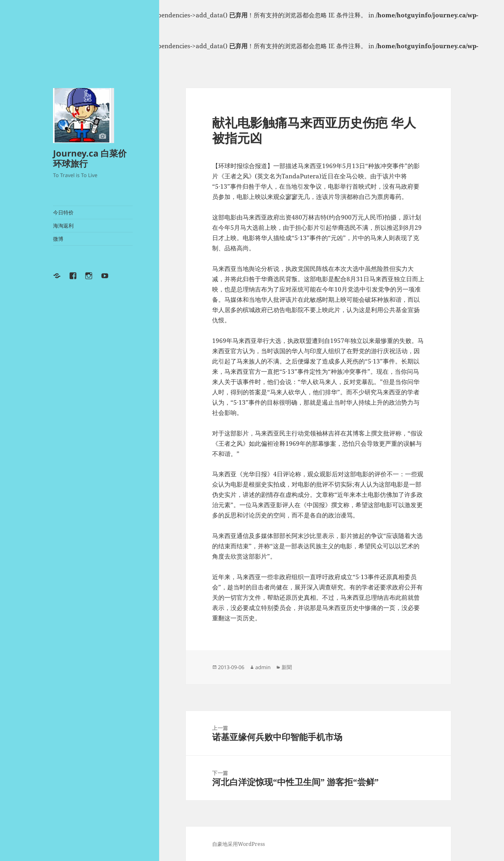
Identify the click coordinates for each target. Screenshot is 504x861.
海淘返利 (63, 226)
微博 (58, 239)
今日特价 (63, 212)
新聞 (287, 667)
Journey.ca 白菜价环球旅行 (90, 158)
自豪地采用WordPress (239, 844)
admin (263, 667)
